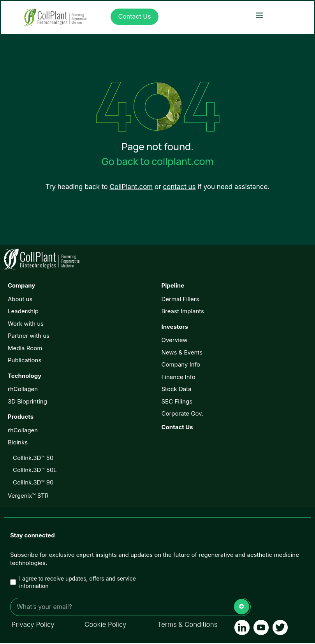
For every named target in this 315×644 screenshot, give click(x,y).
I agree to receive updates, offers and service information (73, 583)
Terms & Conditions (188, 625)
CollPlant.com (131, 188)
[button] (259, 15)
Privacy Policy (33, 625)
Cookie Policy (105, 625)
